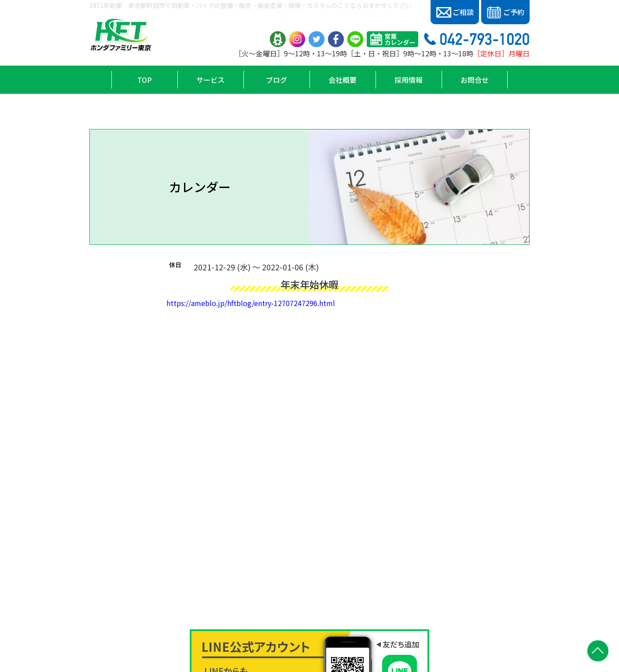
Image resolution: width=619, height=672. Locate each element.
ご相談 (455, 12)
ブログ (276, 80)
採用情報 (409, 80)
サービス (210, 80)
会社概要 (343, 80)
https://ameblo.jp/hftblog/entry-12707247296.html (251, 303)
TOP (145, 80)
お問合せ (475, 80)
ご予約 (505, 12)
